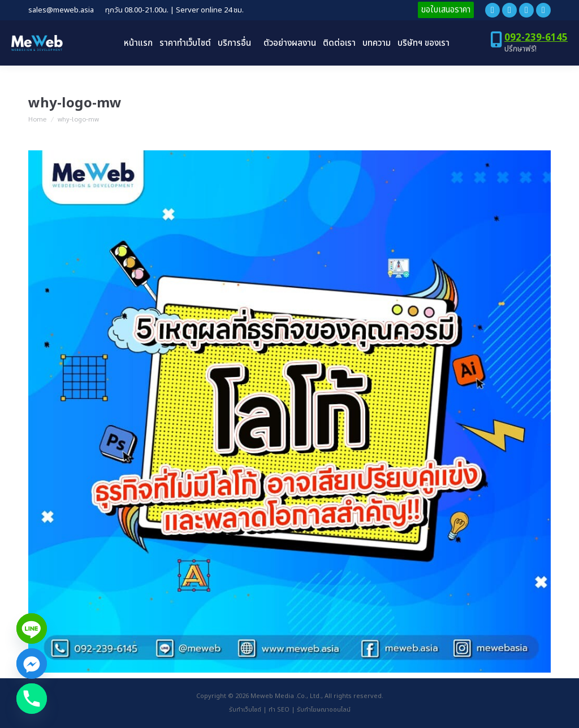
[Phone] (32, 699)
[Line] (32, 629)
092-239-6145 (536, 38)
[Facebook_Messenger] (32, 664)
